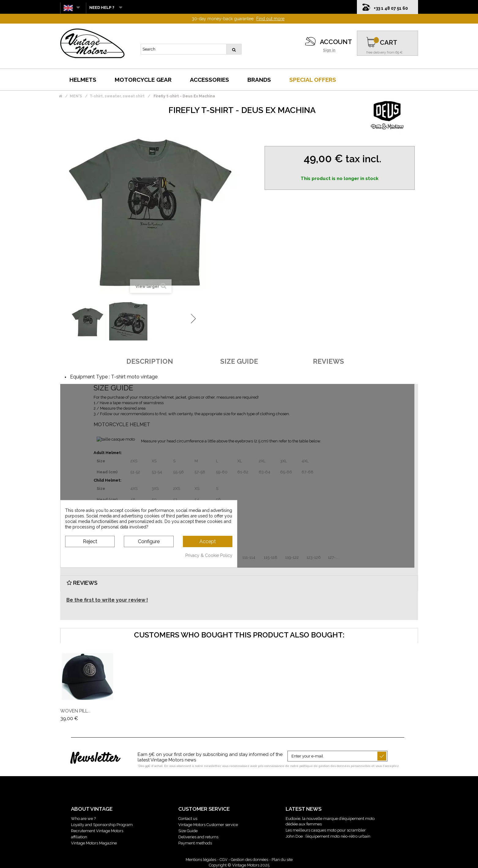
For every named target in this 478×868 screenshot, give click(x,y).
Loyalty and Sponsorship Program (102, 825)
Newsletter (95, 759)
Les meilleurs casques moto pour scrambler (326, 830)
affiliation (79, 837)
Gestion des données (250, 860)
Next (193, 319)
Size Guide (188, 831)
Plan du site (282, 860)
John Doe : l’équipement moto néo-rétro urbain (328, 836)
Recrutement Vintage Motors (97, 831)
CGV (224, 860)
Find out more (270, 19)
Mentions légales (201, 860)
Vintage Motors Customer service (208, 825)
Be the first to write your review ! (107, 600)
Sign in (329, 50)
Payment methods (195, 843)
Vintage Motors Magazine (94, 843)
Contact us (188, 819)
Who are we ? (83, 819)
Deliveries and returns (198, 837)
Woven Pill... (75, 711)
